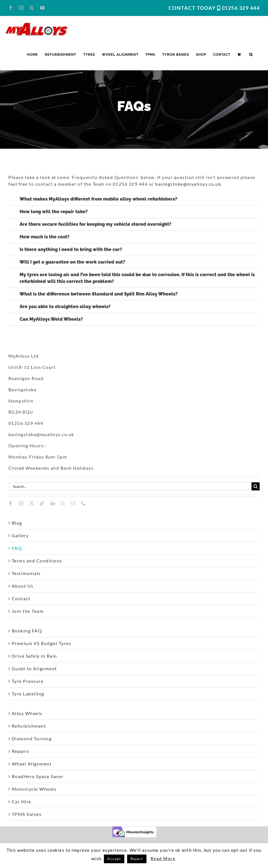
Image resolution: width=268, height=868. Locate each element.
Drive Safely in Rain (34, 656)
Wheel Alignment (32, 764)
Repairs (21, 751)
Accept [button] (114, 859)
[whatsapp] (63, 503)
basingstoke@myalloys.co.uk (188, 184)
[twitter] (32, 503)
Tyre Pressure (28, 681)
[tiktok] (42, 503)
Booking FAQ (27, 631)
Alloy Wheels (27, 713)
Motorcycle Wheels (34, 789)
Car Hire (22, 801)
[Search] (256, 486)
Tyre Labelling (28, 694)
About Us (23, 586)
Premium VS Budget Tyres (42, 643)
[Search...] (130, 486)
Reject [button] (137, 859)
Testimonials (26, 573)
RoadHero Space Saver (38, 776)
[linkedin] (53, 503)
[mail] (73, 503)
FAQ (17, 548)
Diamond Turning (32, 738)
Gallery (20, 535)
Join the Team (28, 611)
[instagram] (21, 503)
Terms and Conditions (37, 561)
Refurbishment (29, 726)
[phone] (84, 503)
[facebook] (11, 503)
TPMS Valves (27, 814)
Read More (163, 858)
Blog (17, 523)
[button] (251, 55)
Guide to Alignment (34, 668)
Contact (21, 598)
